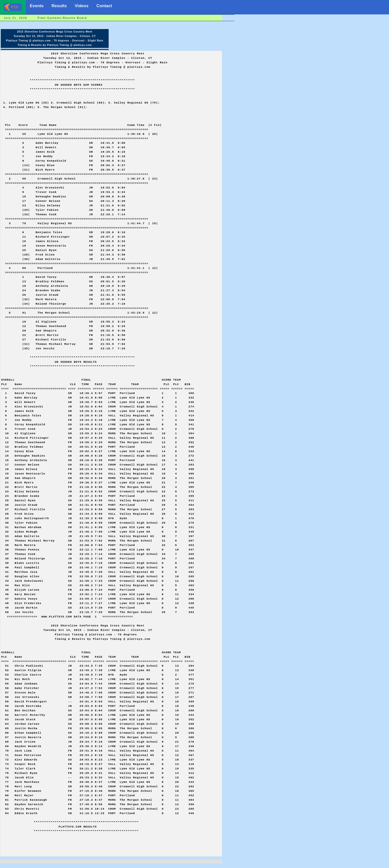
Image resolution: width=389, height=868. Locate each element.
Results (59, 6)
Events (37, 6)
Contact (104, 6)
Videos (81, 6)
